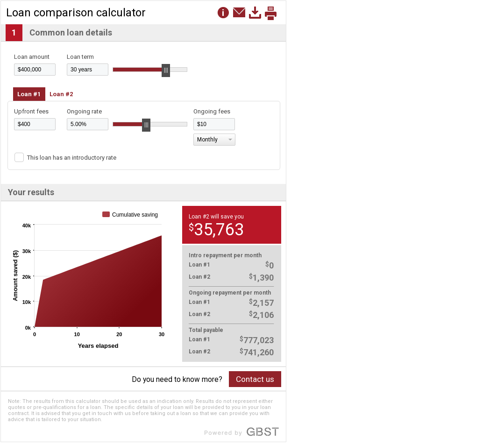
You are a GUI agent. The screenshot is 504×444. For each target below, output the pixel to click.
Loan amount (32, 57)
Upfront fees (31, 111)
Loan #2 (61, 94)
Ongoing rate (84, 111)
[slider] (166, 70)
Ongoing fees (212, 111)
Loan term (80, 57)
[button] (239, 12)
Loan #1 (29, 94)
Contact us (255, 379)
